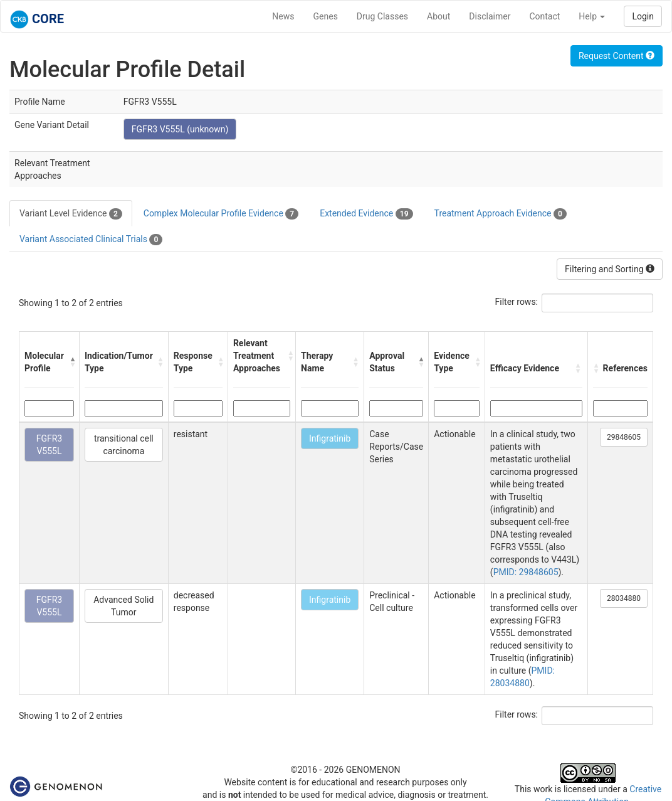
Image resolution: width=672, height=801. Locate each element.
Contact (544, 16)
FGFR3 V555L (50, 445)
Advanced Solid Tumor (123, 606)
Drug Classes (382, 16)
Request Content (617, 56)
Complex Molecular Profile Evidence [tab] (221, 214)
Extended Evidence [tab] (366, 214)
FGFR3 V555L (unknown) (180, 129)
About (438, 16)
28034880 (624, 598)
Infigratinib (330, 438)
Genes (326, 16)
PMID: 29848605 (526, 572)
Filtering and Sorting (610, 269)
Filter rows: (517, 302)
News (283, 16)
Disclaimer (490, 16)
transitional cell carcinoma (124, 445)
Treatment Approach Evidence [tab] (501, 214)
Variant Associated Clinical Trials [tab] (91, 240)
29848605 (624, 437)
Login (643, 16)
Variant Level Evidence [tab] (71, 214)
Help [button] (592, 16)
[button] (71, 362)
